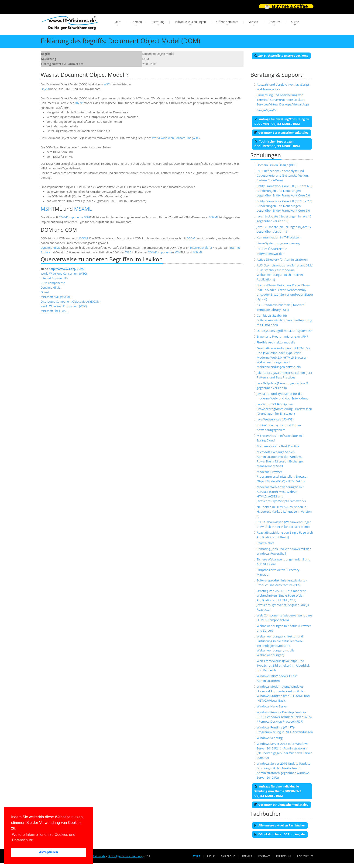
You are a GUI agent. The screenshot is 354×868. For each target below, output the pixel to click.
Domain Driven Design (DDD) (277, 165)
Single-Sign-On (267, 110)
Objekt (45, 89)
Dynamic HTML (51, 248)
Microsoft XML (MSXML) (56, 297)
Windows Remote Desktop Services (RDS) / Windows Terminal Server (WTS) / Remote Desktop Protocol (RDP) (284, 717)
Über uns (274, 22)
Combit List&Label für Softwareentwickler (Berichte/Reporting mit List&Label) (284, 320)
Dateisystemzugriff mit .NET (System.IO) (285, 331)
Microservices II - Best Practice (278, 446)
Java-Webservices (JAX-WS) (275, 419)
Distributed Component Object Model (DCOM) (71, 302)
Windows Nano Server (272, 706)
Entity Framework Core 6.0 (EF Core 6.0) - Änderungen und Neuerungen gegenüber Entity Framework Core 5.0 (284, 191)
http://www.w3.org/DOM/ (67, 269)
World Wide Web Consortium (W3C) (64, 274)
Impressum (283, 856)
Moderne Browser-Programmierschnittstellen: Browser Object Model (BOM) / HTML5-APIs (282, 476)
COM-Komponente (71, 217)
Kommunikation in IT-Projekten (278, 237)
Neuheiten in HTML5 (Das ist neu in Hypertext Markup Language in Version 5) (284, 511)
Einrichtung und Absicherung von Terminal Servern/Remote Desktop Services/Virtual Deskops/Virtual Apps (283, 100)
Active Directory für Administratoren (282, 259)
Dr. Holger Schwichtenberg (125, 856)
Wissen (254, 22)
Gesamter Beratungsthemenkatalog (282, 133)
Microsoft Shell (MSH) (55, 311)
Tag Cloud (228, 856)
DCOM (83, 238)
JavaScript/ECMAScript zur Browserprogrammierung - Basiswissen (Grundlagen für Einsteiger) (284, 409)
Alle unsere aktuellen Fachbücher (280, 825)
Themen (137, 22)
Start (118, 22)
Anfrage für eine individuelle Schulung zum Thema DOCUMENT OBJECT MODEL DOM (278, 791)
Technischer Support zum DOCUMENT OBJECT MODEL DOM (277, 144)
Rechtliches (305, 856)
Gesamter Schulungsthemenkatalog (281, 805)
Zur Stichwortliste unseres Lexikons (281, 56)
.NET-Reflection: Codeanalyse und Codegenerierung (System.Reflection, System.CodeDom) (283, 175)
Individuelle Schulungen (190, 22)
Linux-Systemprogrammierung (278, 243)
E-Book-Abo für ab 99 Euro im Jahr (280, 834)
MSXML (83, 209)
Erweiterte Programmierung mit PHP (282, 336)
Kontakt (264, 856)
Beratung (158, 22)
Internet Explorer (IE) (54, 278)
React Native (265, 543)
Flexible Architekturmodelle (276, 342)
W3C (107, 84)
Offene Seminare (227, 22)
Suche (295, 22)
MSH (46, 209)
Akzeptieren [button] (48, 852)
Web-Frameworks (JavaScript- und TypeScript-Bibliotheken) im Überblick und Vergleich (283, 665)
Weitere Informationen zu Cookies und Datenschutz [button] (44, 837)
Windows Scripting (270, 738)
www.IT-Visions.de (94, 856)
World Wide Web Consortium (171, 138)
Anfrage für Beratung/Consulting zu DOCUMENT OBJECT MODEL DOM (282, 121)
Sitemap (247, 856)
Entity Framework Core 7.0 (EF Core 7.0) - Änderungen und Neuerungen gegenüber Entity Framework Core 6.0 (284, 206)
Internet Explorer (201, 248)
